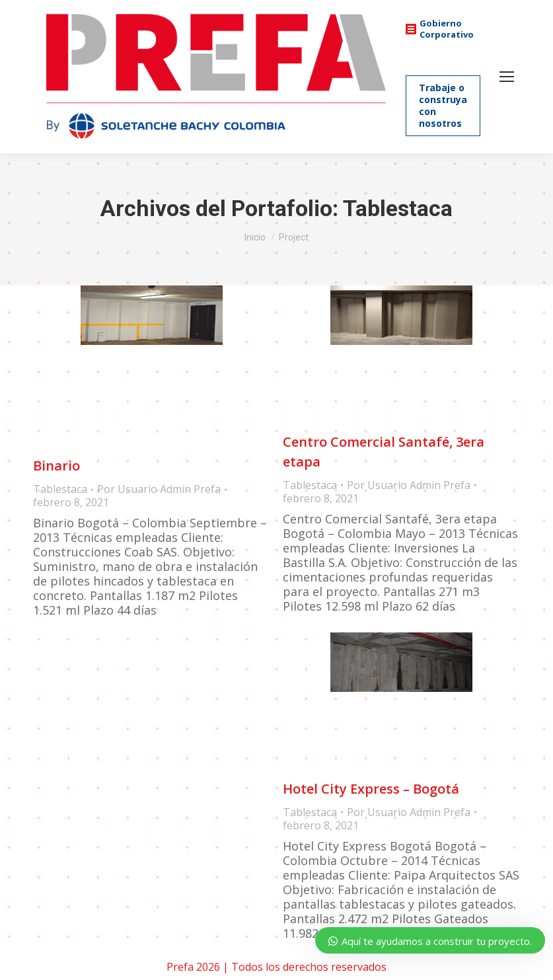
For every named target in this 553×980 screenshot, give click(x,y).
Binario (56, 466)
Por (159, 490)
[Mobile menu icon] (507, 77)
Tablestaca (60, 490)
